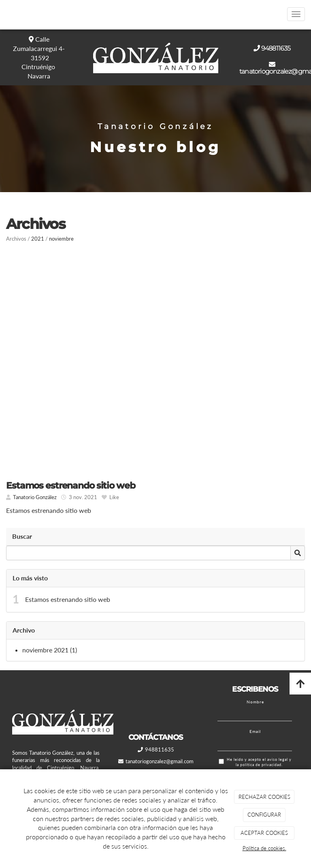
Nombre (255, 702)
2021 (38, 239)
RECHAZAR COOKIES (264, 797)
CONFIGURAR (264, 815)
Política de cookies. (264, 848)
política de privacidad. (261, 765)
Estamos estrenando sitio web (68, 599)
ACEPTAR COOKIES (264, 833)
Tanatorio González (35, 497)
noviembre (61, 239)
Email (255, 731)
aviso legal (278, 759)
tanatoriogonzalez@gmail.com (160, 761)
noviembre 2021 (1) (50, 650)
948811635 (276, 48)
